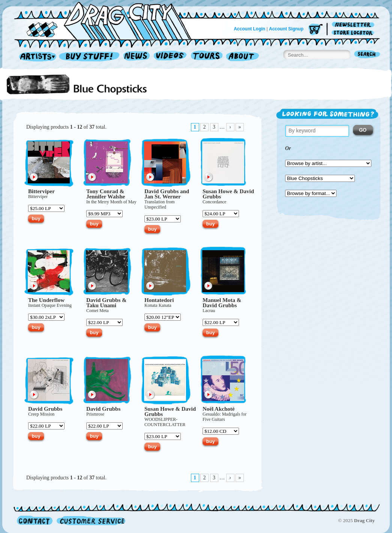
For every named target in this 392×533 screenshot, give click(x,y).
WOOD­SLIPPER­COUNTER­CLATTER (165, 422)
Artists (36, 57)
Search (367, 55)
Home (107, 20)
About (243, 57)
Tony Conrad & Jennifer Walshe (106, 194)
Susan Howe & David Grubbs (228, 194)
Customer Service (90, 520)
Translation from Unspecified (160, 204)
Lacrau (209, 311)
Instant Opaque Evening (50, 305)
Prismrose (95, 414)
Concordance (214, 202)
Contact (35, 520)
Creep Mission (41, 414)
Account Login (249, 29)
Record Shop (90, 57)
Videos (170, 57)
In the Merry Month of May (111, 202)
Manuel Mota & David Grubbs (222, 303)
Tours (207, 57)
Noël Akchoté (219, 409)
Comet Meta (98, 311)
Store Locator (354, 33)
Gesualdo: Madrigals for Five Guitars (225, 417)
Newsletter (354, 25)
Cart (315, 30)
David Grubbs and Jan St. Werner (167, 194)
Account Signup (286, 29)
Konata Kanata (158, 305)
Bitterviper (41, 191)
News (137, 57)
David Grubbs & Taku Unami (107, 303)
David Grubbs (45, 409)
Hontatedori (159, 300)
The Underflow (46, 300)
